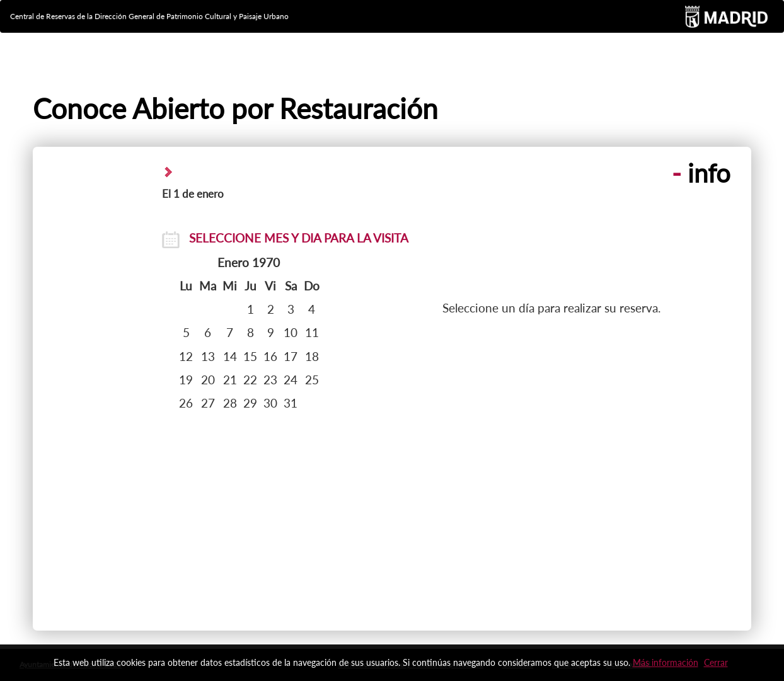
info (701, 173)
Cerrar (716, 662)
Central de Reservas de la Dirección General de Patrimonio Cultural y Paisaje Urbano (149, 16)
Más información (666, 662)
